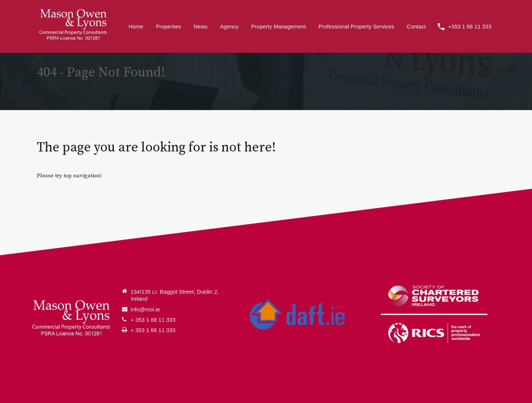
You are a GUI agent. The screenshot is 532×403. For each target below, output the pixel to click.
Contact (416, 26)
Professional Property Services (356, 26)
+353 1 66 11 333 (470, 26)
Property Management (279, 26)
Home (136, 26)
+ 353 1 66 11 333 (153, 320)
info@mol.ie (145, 309)
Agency (229, 26)
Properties (168, 26)
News (201, 26)
